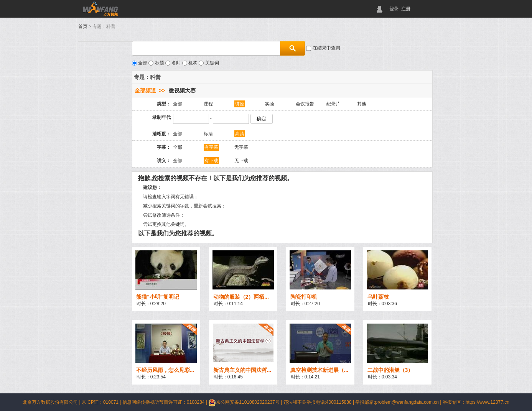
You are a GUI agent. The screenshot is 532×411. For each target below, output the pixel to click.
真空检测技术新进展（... (320, 370)
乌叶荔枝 (378, 297)
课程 (208, 104)
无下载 (241, 161)
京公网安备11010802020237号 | (246, 402)
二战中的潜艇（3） (390, 370)
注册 (406, 9)
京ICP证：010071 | (102, 402)
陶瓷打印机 (304, 297)
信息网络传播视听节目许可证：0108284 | (166, 402)
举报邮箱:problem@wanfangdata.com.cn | (399, 402)
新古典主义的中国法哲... (242, 370)
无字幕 (241, 147)
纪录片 (333, 104)
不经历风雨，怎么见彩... (165, 370)
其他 (362, 104)
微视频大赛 (182, 90)
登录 (394, 9)
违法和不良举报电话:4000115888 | (320, 402)
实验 (270, 104)
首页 (83, 26)
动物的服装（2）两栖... (241, 297)
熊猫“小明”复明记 (158, 297)
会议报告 (305, 104)
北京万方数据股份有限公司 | (52, 402)
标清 (208, 134)
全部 (178, 104)
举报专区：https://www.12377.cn (476, 402)
